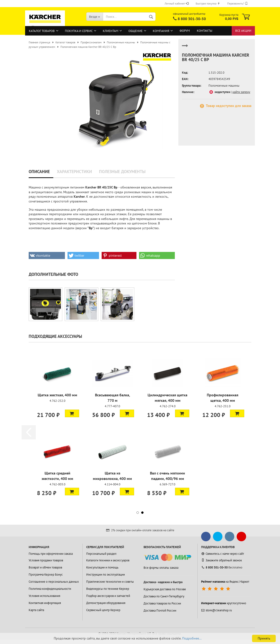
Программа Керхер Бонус (46, 575)
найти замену (241, 92)
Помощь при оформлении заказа (51, 554)
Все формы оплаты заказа (161, 568)
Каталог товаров (42, 31)
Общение (135, 31)
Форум (185, 31)
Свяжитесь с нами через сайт (223, 554)
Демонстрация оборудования (106, 603)
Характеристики (74, 172)
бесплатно (222, 567)
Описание (39, 172)
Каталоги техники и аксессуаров (108, 560)
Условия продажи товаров (46, 560)
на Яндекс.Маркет (225, 582)
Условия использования (44, 596)
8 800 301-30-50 (192, 19)
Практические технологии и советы (110, 582)
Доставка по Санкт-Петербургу (164, 596)
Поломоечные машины (224, 86)
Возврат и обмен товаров (45, 567)
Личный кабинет (177, 3)
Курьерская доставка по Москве (165, 589)
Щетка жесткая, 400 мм (57, 395)
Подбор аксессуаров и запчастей (108, 596)
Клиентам (111, 31)
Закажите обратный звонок (221, 560)
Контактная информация (45, 603)
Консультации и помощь (102, 567)
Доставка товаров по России (162, 603)
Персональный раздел (101, 554)
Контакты (205, 31)
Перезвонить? (237, 3)
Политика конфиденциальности (50, 589)
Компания (161, 31)
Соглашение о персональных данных (54, 582)
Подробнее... (192, 638)
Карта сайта (36, 610)
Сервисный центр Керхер (103, 610)
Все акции (243, 31)
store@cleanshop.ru (217, 610)
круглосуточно (224, 603)
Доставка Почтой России (160, 610)
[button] (47, 255)
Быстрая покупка (208, 3)
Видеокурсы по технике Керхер (108, 589)
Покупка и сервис (79, 31)
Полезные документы (122, 172)
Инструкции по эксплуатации (106, 575)
